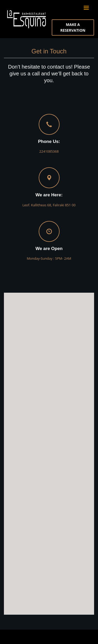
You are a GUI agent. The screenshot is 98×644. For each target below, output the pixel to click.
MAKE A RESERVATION (73, 27)
